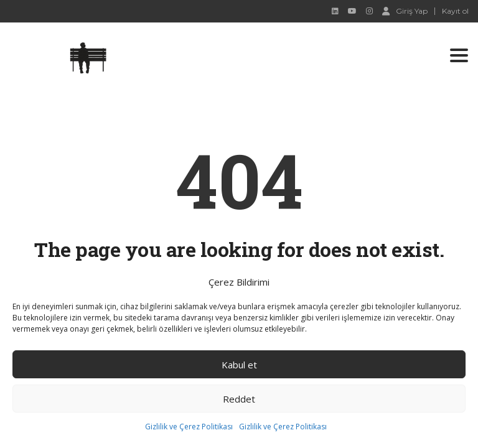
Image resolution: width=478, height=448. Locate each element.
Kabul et (239, 365)
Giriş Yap (405, 11)
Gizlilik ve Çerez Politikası (189, 427)
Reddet (239, 399)
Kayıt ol (455, 11)
